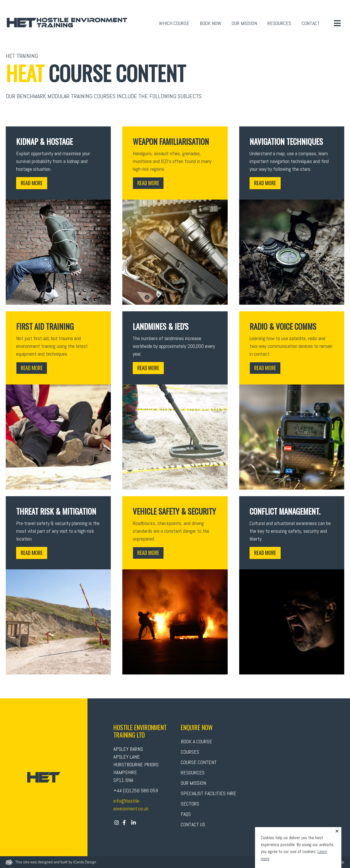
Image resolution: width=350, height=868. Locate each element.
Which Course (174, 23)
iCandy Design (85, 862)
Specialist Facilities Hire (209, 793)
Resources (279, 23)
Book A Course (196, 741)
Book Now (211, 23)
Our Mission (244, 23)
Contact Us (193, 824)
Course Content (199, 762)
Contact (311, 23)
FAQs (186, 814)
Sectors (190, 804)
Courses (190, 752)
